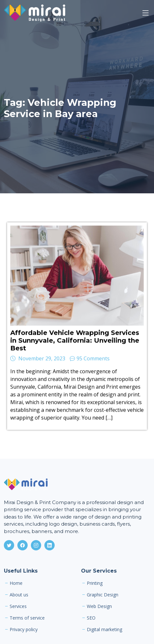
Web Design (99, 606)
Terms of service (27, 618)
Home (16, 583)
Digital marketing (104, 630)
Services (18, 606)
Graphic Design (103, 595)
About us (19, 595)
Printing (95, 583)
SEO (91, 618)
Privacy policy (24, 630)
